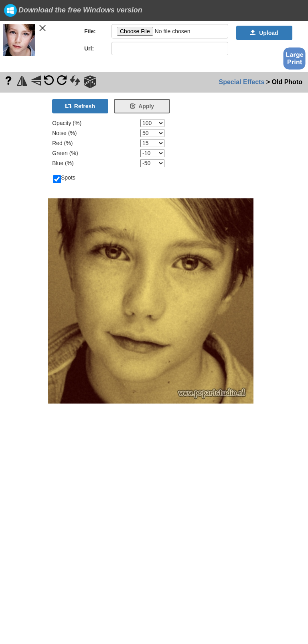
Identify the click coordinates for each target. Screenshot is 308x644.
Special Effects (242, 82)
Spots (64, 178)
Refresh (80, 106)
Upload (264, 33)
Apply (142, 106)
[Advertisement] (24, 213)
